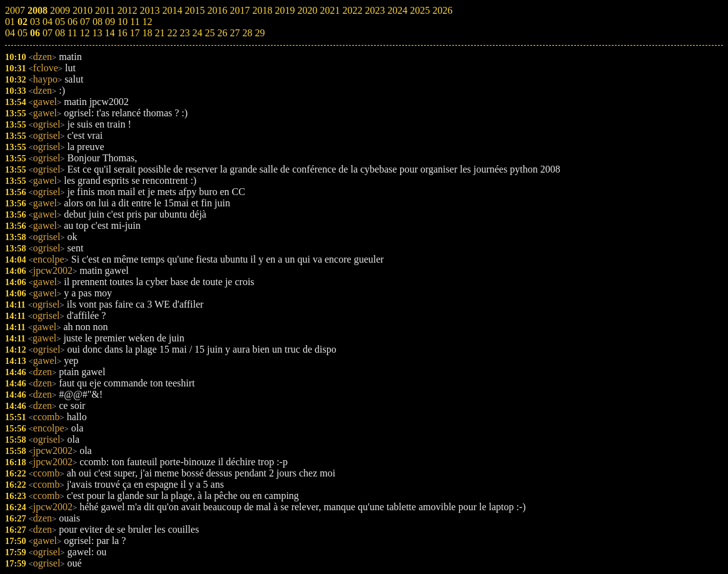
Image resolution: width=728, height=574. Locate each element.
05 (23, 33)
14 (109, 33)
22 (172, 33)
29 (260, 33)
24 (197, 33)
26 (222, 33)
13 (97, 33)
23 (185, 33)
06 (35, 33)
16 (122, 33)
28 (247, 33)
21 (159, 33)
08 (60, 33)
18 (147, 33)
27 (235, 33)
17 (134, 33)
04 (10, 33)
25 (210, 33)
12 (84, 33)
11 (72, 33)
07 (48, 33)
